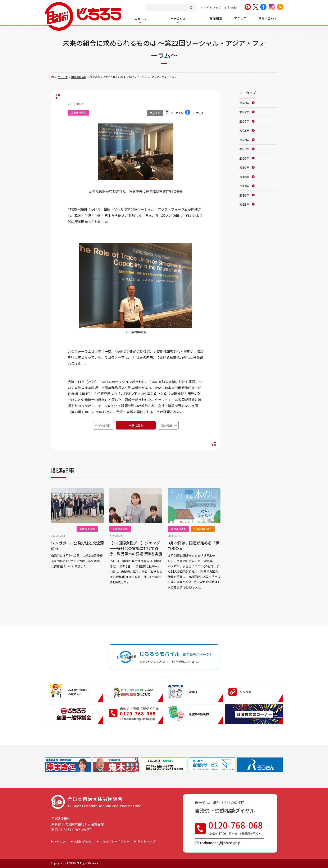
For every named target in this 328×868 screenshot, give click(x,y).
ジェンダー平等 (144, 528)
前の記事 (104, 425)
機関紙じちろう (63, 528)
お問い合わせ (83, 841)
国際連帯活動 (79, 77)
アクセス (60, 841)
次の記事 (167, 425)
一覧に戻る (136, 425)
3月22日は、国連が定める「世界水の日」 (193, 545)
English (233, 8)
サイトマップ (212, 8)
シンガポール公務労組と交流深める (77, 545)
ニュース (63, 77)
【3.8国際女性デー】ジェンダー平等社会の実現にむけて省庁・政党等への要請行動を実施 (136, 548)
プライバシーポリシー (115, 841)
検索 (192, 8)
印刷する (155, 113)
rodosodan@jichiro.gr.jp (220, 842)
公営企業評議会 (203, 528)
